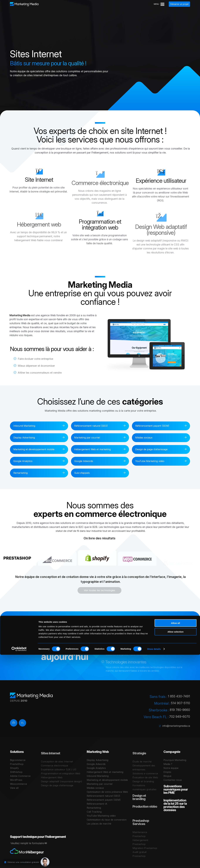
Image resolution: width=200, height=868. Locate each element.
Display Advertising (26, 438)
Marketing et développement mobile (36, 450)
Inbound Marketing (26, 426)
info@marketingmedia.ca (175, 731)
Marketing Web (98, 763)
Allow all (176, 836)
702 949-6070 (179, 721)
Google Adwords (86, 462)
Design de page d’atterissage (154, 450)
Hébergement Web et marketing (95, 450)
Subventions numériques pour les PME (176, 800)
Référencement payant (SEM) (154, 426)
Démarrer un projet (179, 4)
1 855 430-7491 (178, 701)
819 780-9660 (179, 715)
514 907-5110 (180, 708)
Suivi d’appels (84, 474)
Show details (154, 862)
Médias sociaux (146, 438)
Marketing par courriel (89, 438)
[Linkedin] (22, 729)
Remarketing (22, 474)
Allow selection (175, 845)
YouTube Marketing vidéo (152, 462)
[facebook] (14, 729)
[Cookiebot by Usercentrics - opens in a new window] (19, 862)
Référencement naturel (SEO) (93, 426)
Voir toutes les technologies (94, 591)
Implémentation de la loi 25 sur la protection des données (175, 816)
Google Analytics (25, 462)
